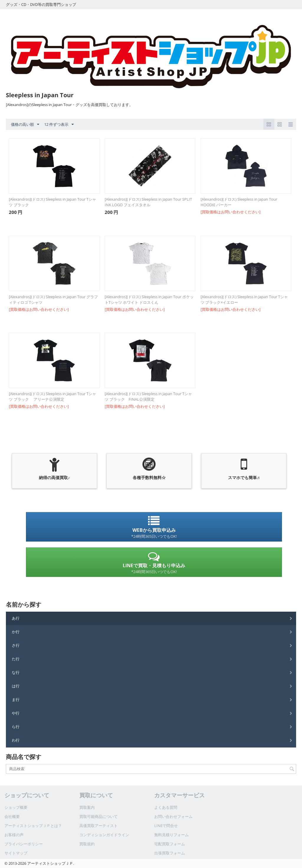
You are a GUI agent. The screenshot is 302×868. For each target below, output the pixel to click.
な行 (16, 672)
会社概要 (12, 816)
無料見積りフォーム (171, 835)
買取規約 (87, 844)
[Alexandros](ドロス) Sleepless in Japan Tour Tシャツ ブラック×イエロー (244, 299)
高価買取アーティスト (99, 826)
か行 (16, 632)
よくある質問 (166, 807)
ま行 (16, 699)
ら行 (16, 727)
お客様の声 (14, 835)
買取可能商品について (99, 816)
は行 (16, 686)
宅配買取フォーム (170, 844)
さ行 (16, 645)
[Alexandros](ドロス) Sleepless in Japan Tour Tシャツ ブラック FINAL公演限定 (148, 396)
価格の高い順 (25, 125)
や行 (16, 713)
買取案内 (87, 807)
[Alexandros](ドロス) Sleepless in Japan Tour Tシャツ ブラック (52, 202)
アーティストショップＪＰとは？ (33, 826)
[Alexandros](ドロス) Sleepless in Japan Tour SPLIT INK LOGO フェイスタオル (148, 202)
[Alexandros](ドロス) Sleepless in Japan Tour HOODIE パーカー (239, 202)
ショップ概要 (16, 807)
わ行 (16, 740)
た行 (16, 659)
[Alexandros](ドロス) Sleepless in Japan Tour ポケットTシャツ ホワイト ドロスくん (149, 299)
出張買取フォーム (170, 853)
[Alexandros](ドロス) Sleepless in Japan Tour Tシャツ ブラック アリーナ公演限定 (52, 396)
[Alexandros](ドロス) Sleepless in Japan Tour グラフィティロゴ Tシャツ (53, 299)
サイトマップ (16, 853)
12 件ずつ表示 (59, 125)
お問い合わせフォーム (173, 816)
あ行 (16, 618)
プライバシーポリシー (24, 844)
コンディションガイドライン (104, 835)
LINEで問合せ (166, 826)
